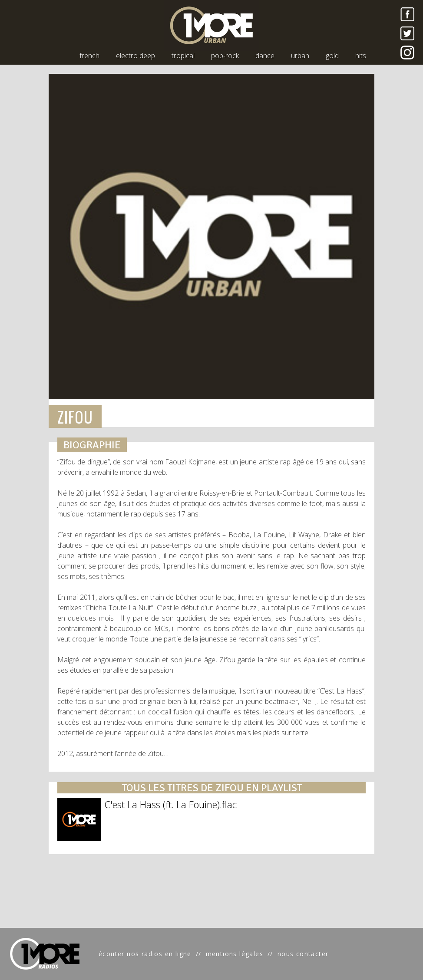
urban (300, 56)
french (89, 56)
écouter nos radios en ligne (145, 954)
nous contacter (303, 954)
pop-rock (225, 56)
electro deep (135, 56)
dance (265, 56)
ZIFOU (75, 416)
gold (332, 56)
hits (361, 56)
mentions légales (235, 954)
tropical (183, 56)
